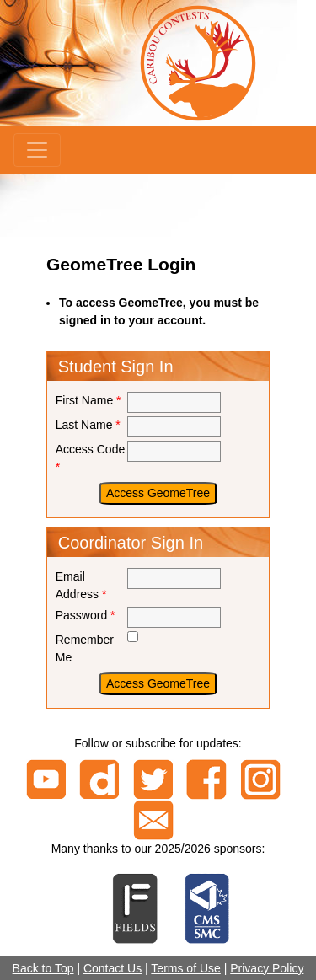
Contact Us (112, 968)
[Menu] (37, 150)
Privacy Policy (267, 968)
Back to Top (43, 968)
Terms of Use (185, 968)
